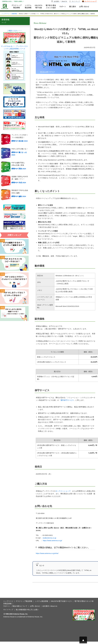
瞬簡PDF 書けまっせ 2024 (19, 154)
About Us (64, 1)
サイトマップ (76, 1)
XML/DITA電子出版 (39, 6)
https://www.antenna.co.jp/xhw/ (47, 553)
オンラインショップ (91, 1)
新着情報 (14, 14)
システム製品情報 (28, 6)
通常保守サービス (67, 400)
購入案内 (73, 7)
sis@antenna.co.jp (49, 538)
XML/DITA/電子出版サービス (61, 601)
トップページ (6, 14)
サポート (63, 7)
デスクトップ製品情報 (17, 6)
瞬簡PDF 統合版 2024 (20, 141)
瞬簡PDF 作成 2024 (19, 183)
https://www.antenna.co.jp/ (52, 540)
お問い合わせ (84, 7)
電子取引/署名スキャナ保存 (51, 7)
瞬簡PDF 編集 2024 (19, 196)
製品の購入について (20, 606)
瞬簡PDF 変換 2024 (19, 169)
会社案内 (56, 1)
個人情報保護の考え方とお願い (27, 610)
